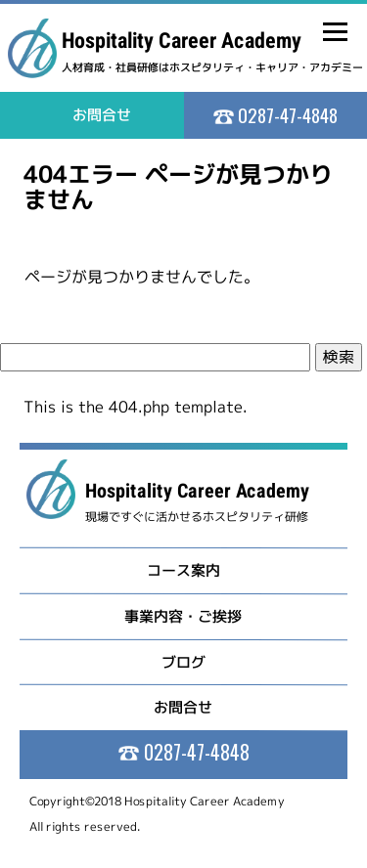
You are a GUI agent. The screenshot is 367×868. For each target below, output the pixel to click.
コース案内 (183, 570)
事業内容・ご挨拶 (183, 616)
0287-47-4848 (286, 114)
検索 (339, 357)
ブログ (183, 661)
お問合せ (183, 707)
